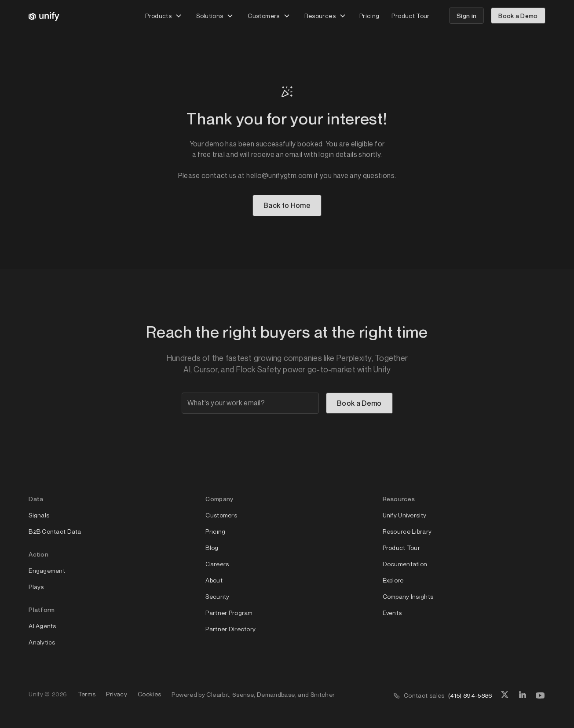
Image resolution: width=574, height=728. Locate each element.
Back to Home (287, 205)
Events (392, 613)
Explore (393, 580)
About (214, 580)
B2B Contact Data (55, 531)
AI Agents (42, 626)
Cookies (150, 694)
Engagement (47, 570)
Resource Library (407, 531)
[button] (164, 16)
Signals (39, 515)
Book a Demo (518, 16)
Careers (217, 564)
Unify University (404, 515)
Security (217, 596)
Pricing (369, 16)
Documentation (405, 564)
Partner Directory (230, 629)
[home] (44, 16)
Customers (221, 515)
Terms (87, 694)
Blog (212, 548)
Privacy (117, 694)
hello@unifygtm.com (279, 175)
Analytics (42, 642)
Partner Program (229, 613)
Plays (36, 587)
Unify (36, 694)
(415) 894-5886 (470, 695)
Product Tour (410, 16)
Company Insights (408, 596)
